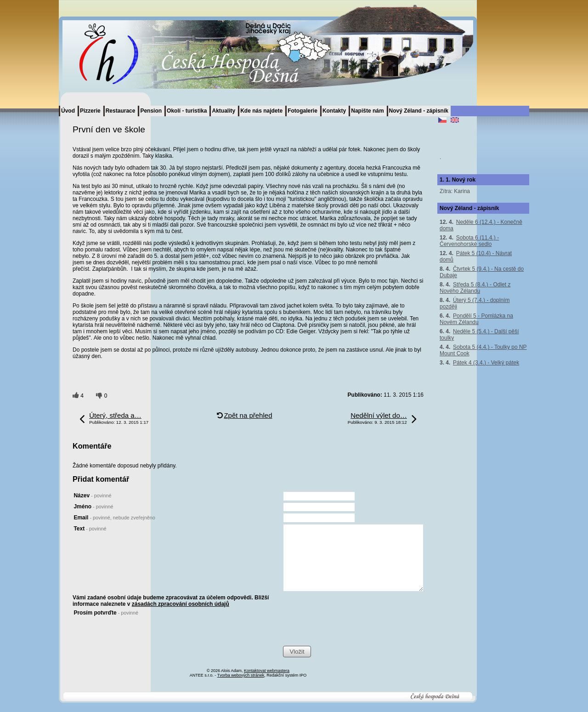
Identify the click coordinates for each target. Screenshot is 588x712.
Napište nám (367, 111)
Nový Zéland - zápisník (419, 111)
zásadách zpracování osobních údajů (181, 604)
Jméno (93, 507)
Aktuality (223, 111)
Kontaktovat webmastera (267, 671)
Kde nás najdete (261, 111)
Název (92, 496)
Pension (151, 111)
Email (114, 518)
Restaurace (121, 111)
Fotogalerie (302, 111)
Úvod (68, 111)
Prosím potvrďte (106, 613)
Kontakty (334, 111)
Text (90, 529)
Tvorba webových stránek (241, 675)
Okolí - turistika (187, 111)
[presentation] (353, 627)
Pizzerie (90, 111)
